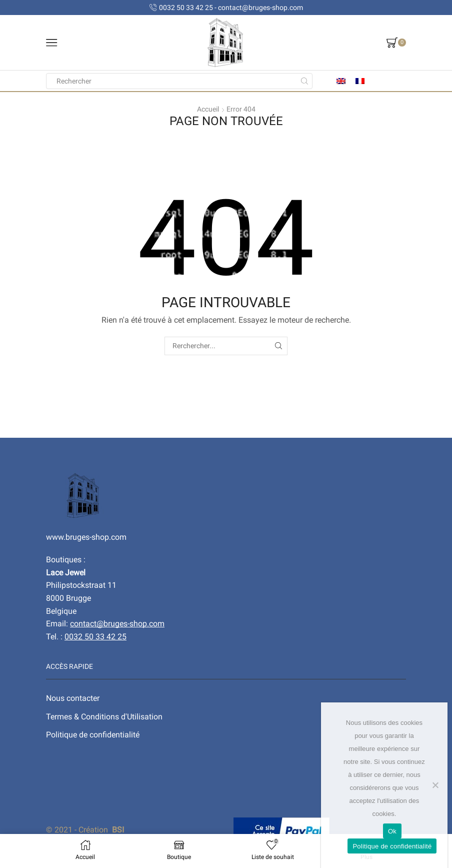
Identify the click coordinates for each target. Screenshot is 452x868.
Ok (392, 831)
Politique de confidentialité (93, 735)
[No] (435, 785)
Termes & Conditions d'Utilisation (104, 717)
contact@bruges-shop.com (117, 624)
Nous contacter (73, 698)
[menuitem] (341, 81)
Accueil (208, 109)
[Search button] (304, 81)
